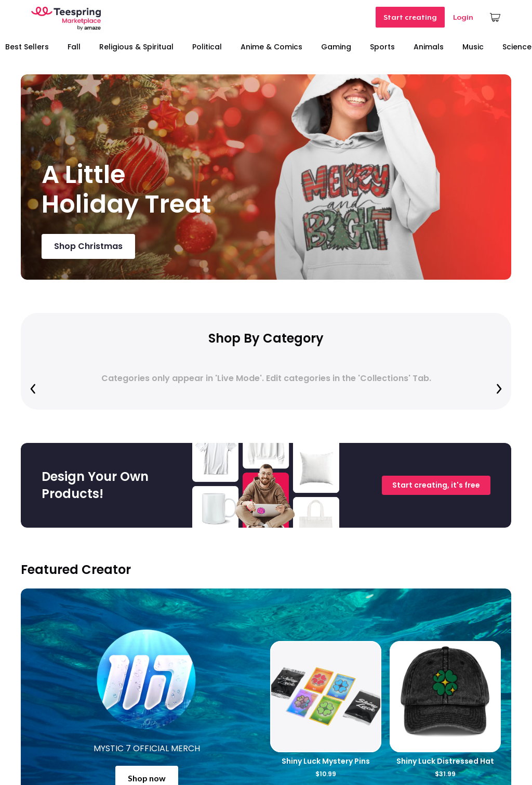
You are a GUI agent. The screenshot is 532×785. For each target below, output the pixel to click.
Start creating (410, 17)
